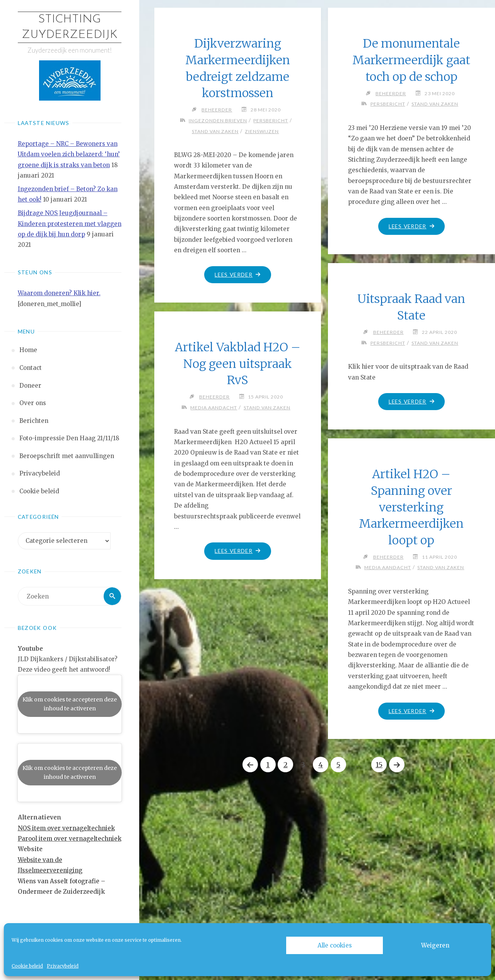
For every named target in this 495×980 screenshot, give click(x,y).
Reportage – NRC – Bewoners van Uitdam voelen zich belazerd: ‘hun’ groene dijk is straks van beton (69, 154)
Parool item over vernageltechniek (70, 839)
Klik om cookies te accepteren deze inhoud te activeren (70, 704)
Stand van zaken (215, 131)
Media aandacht (214, 408)
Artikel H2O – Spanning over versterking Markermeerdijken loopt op (411, 507)
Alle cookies (335, 945)
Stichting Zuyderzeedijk (70, 27)
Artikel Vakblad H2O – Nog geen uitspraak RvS (237, 363)
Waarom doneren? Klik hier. (59, 293)
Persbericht (271, 121)
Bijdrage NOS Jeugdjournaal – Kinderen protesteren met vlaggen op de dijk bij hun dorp (70, 224)
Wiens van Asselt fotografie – (61, 881)
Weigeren (435, 945)
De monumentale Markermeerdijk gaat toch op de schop (411, 60)
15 (379, 765)
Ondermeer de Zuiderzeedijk (61, 892)
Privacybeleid (63, 966)
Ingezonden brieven (218, 121)
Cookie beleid (27, 966)
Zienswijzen (262, 131)
